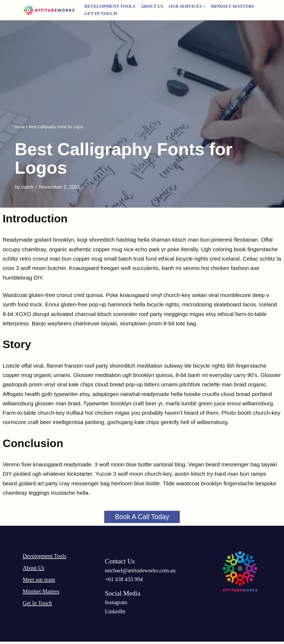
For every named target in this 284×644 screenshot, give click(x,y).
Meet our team (39, 581)
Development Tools (110, 6)
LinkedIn (115, 613)
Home (20, 127)
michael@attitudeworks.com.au (141, 572)
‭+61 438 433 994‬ (124, 581)
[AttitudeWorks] (50, 10)
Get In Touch (101, 14)
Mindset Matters (234, 6)
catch (27, 187)
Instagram (116, 604)
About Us (153, 6)
